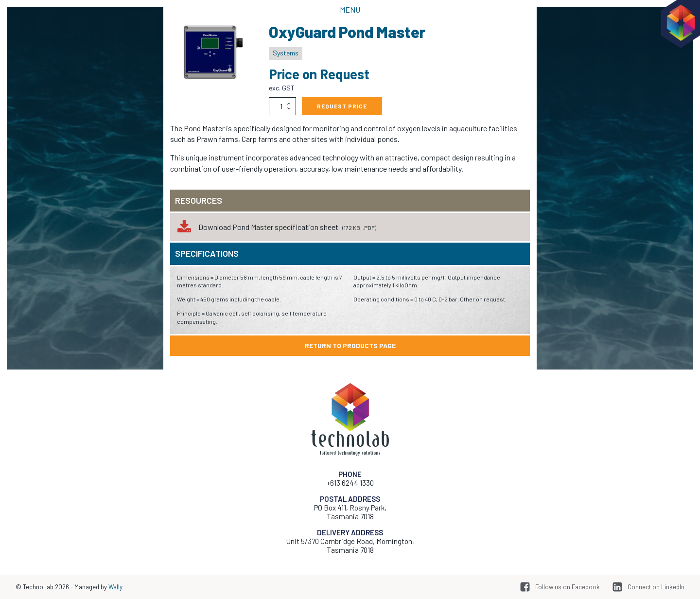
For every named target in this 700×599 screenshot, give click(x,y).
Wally (115, 587)
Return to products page (350, 345)
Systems (286, 53)
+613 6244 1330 (350, 483)
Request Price (342, 106)
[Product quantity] (282, 106)
